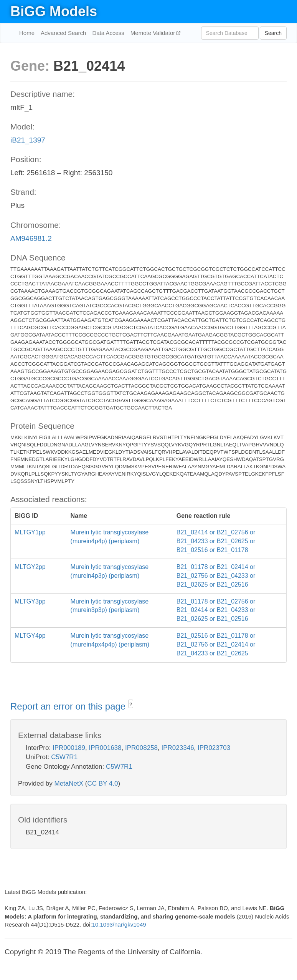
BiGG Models (54, 11)
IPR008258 (141, 748)
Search (273, 33)
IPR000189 (69, 748)
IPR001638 (105, 748)
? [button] (131, 705)
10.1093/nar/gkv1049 (119, 924)
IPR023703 (214, 748)
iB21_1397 (28, 140)
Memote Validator (154, 33)
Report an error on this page (69, 706)
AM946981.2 (31, 238)
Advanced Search (63, 33)
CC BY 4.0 (102, 784)
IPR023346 (178, 748)
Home (27, 33)
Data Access (108, 33)
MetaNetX (69, 784)
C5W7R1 (64, 757)
